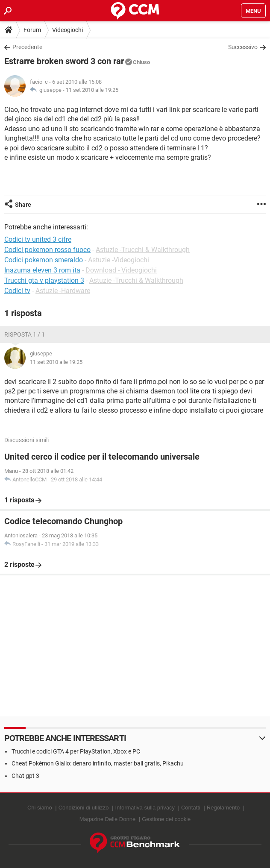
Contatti (191, 808)
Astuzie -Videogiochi (119, 260)
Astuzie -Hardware (63, 291)
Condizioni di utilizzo (84, 808)
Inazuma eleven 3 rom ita (42, 270)
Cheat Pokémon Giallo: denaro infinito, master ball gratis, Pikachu (98, 763)
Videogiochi (67, 30)
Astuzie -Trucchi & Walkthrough (143, 250)
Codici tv (17, 291)
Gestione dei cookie (166, 819)
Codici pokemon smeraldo (44, 260)
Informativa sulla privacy (145, 808)
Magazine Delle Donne (108, 819)
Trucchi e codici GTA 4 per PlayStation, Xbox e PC (76, 751)
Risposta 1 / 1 (25, 334)
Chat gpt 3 (25, 776)
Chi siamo (40, 808)
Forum (32, 30)
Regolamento (223, 808)
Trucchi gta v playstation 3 (44, 280)
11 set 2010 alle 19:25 (92, 90)
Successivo (243, 47)
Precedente (27, 47)
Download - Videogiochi (121, 270)
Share (23, 205)
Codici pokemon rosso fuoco (47, 250)
